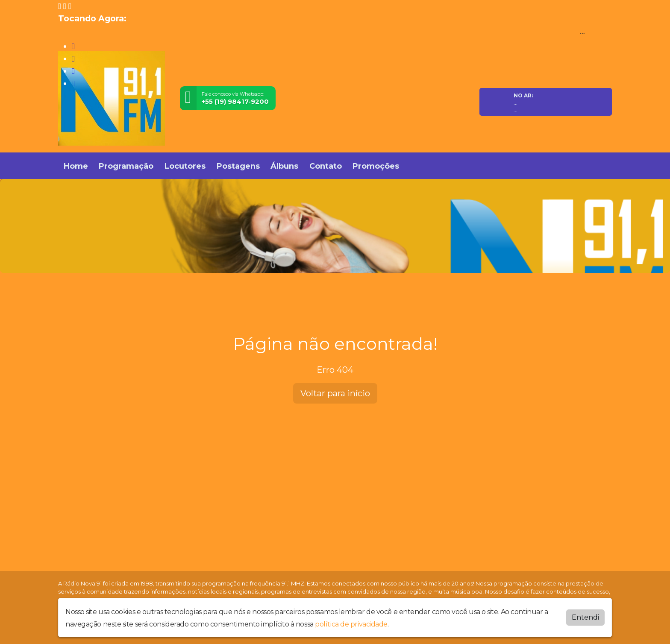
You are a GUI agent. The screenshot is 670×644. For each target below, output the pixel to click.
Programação (126, 166)
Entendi (585, 617)
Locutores (185, 166)
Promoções (376, 166)
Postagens (238, 166)
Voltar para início (335, 393)
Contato (326, 166)
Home (76, 166)
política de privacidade (351, 624)
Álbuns (284, 166)
